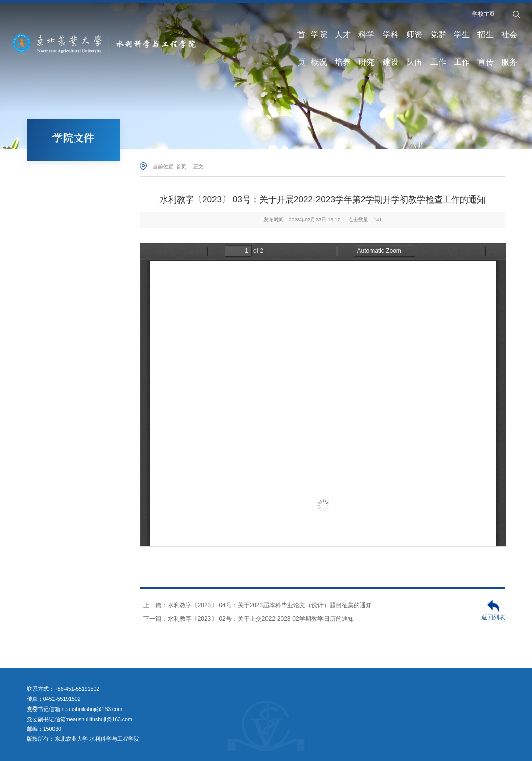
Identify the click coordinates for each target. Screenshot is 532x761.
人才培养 (343, 40)
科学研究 (366, 40)
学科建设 (391, 40)
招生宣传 (486, 40)
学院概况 (319, 40)
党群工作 (438, 40)
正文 (198, 166)
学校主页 (484, 14)
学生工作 (462, 40)
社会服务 (509, 40)
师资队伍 (414, 40)
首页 (301, 40)
